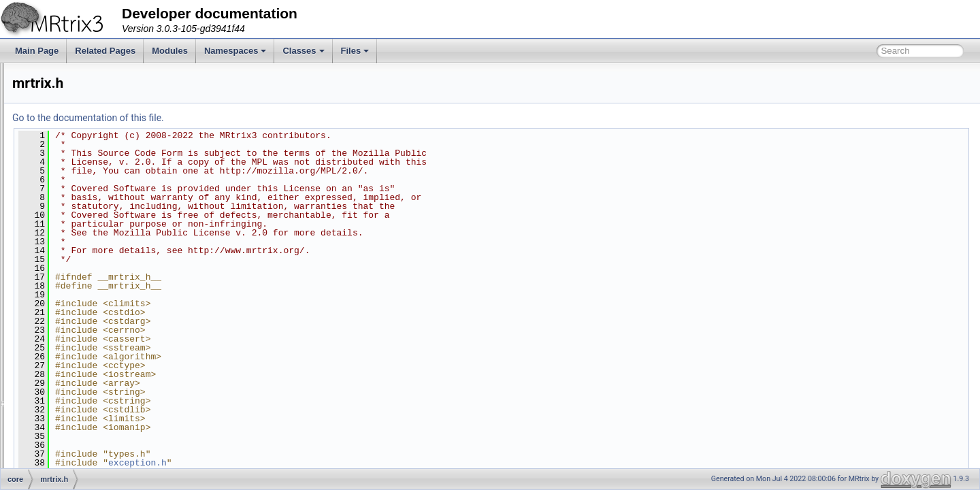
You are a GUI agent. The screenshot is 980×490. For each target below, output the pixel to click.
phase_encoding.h (89, 302)
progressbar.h (81, 317)
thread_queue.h (84, 422)
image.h (70, 212)
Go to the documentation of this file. (258, 118)
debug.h (70, 167)
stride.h (69, 392)
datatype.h (75, 152)
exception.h (77, 182)
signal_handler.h (85, 347)
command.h (77, 137)
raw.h (66, 332)
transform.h (77, 452)
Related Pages (105, 51)
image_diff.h (78, 227)
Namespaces (235, 51)
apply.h (69, 93)
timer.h (68, 437)
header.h (72, 197)
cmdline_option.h (87, 122)
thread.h (71, 407)
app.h (66, 78)
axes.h (68, 108)
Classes (303, 51)
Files (355, 51)
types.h (69, 467)
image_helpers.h (86, 242)
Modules (170, 51)
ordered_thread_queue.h (101, 287)
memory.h (73, 257)
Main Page (37, 51)
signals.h (72, 362)
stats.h (68, 377)
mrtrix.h (69, 272)
